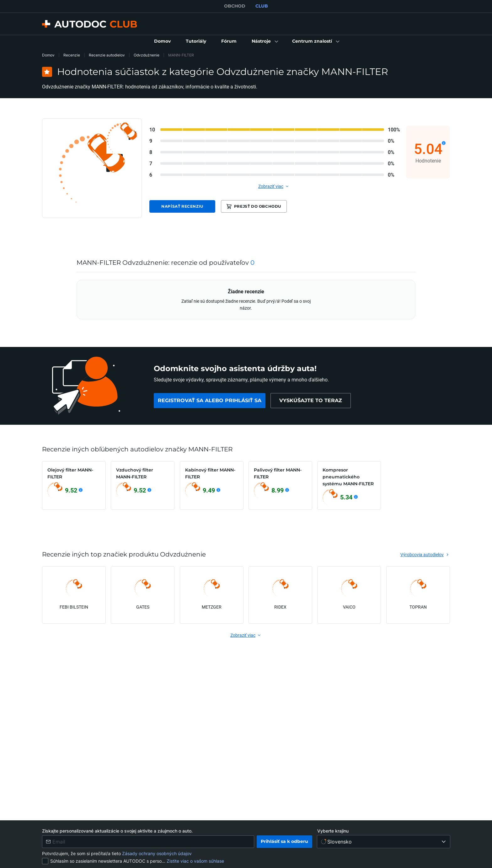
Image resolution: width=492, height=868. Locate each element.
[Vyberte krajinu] (384, 842)
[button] (264, 41)
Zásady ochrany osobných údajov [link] (157, 853)
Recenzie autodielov (107, 55)
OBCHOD (235, 6)
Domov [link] (48, 55)
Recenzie (72, 55)
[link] (162, 41)
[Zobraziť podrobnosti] (444, 143)
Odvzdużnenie (147, 55)
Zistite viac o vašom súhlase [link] (195, 861)
